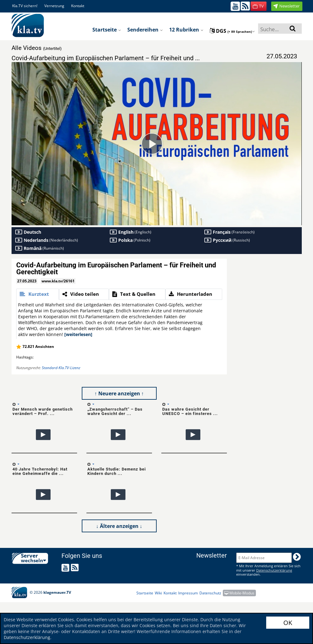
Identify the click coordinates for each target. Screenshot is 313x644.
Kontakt (78, 6)
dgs (232, 31)
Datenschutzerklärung (27, 637)
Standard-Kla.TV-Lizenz (61, 368)
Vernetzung (54, 6)
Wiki (158, 593)
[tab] (38, 294)
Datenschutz (210, 593)
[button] (259, 6)
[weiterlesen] (78, 334)
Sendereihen (145, 30)
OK (288, 623)
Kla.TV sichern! (25, 6)
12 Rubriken (186, 30)
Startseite (107, 30)
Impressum (188, 593)
